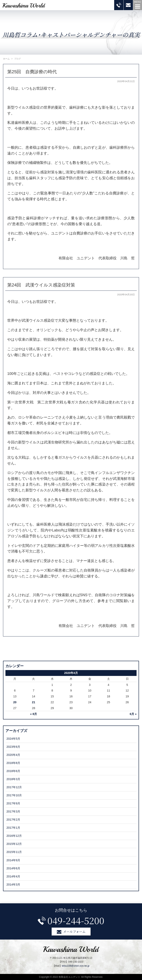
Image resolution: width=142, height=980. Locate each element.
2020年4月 (13, 755)
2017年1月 (13, 828)
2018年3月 (13, 779)
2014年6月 (13, 868)
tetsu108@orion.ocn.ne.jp (76, 966)
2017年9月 (13, 803)
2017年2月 (13, 820)
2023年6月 (13, 747)
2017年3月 (13, 811)
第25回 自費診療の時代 (32, 72)
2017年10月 (14, 795)
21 (33, 702)
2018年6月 (13, 771)
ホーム (6, 59)
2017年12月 (14, 787)
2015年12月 (14, 844)
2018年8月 (13, 763)
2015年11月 (14, 852)
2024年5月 (13, 739)
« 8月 (33, 714)
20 (15, 702)
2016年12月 (14, 836)
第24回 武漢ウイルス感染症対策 (41, 285)
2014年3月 (13, 885)
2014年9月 (13, 860)
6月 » (133, 714)
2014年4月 (13, 876)
